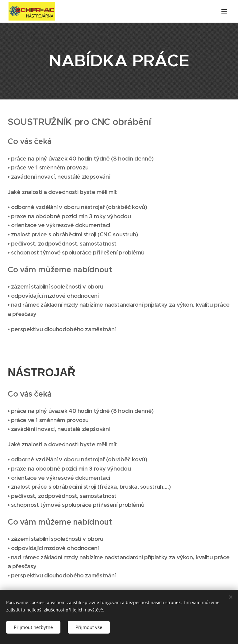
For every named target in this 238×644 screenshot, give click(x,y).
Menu (224, 12)
